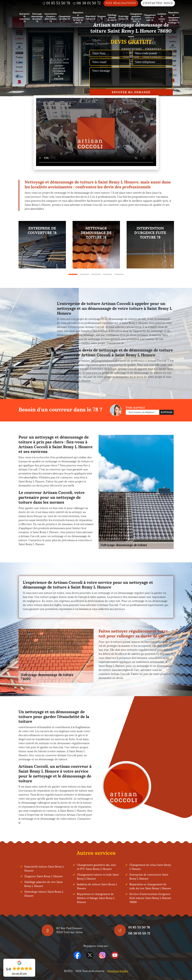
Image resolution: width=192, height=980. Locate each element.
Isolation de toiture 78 (162, 18)
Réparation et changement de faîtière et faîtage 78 (174, 17)
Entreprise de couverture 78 (25, 18)
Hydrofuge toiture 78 (123, 18)
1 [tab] (73, 274)
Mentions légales (118, 971)
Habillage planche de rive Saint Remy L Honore (44, 884)
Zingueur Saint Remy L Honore (44, 876)
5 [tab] (119, 274)
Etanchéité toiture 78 (91, 18)
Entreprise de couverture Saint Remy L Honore (149, 877)
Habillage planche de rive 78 (112, 17)
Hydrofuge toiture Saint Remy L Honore (44, 894)
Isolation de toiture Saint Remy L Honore (97, 886)
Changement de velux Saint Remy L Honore (150, 867)
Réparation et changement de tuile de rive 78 (78, 17)
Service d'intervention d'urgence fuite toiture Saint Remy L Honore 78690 (150, 898)
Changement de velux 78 (65, 18)
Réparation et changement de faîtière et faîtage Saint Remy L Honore (96, 898)
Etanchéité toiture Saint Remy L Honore (44, 869)
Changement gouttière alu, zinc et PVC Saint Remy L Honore (97, 867)
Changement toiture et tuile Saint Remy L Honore (98, 877)
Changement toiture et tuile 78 (150, 17)
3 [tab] (96, 274)
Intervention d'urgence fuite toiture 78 (51, 18)
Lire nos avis (19, 973)
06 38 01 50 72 (139, 933)
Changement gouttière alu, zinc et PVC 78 (136, 18)
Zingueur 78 (102, 18)
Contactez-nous (158, 3)
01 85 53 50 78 (139, 927)
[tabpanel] (42, 245)
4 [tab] (108, 274)
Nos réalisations (121, 3)
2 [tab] (84, 274)
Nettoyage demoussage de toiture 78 (37, 18)
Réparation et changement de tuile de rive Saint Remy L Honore (150, 886)
